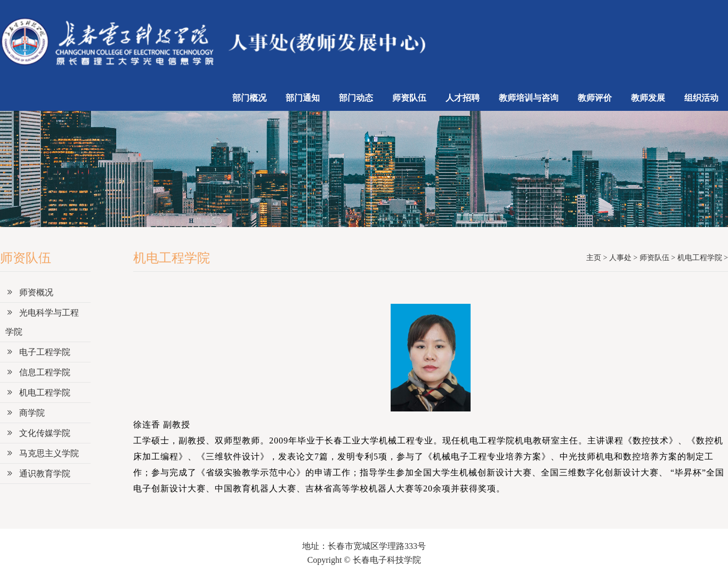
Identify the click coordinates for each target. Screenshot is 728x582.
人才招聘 (463, 98)
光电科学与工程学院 (42, 322)
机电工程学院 (38, 393)
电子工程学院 (38, 352)
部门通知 (303, 98)
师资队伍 (409, 98)
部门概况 (249, 98)
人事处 (620, 258)
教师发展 (648, 98)
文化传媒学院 (38, 433)
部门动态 (356, 98)
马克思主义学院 (42, 453)
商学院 (25, 413)
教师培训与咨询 (529, 98)
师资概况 (29, 292)
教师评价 (595, 98)
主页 (594, 258)
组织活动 (701, 98)
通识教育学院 (38, 474)
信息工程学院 (38, 372)
